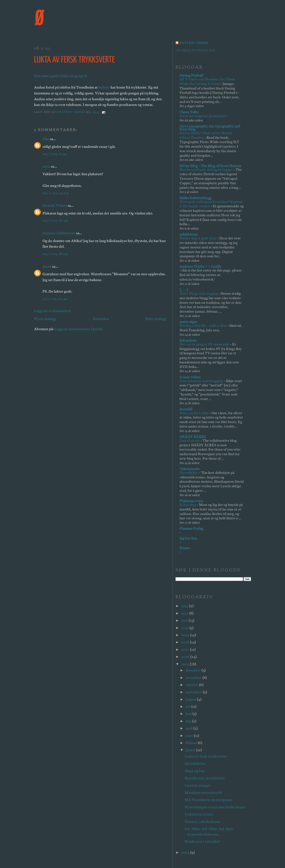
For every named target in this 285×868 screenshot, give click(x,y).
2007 (186, 649)
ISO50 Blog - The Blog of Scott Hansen (210, 166)
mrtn (46, 166)
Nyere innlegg (45, 319)
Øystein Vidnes (55, 205)
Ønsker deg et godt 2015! (198, 238)
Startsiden (101, 319)
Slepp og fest (195, 771)
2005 (185, 664)
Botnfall (186, 409)
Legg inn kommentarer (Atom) (79, 329)
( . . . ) (184, 290)
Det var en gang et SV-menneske (205, 344)
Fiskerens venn (191, 501)
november (194, 678)
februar (192, 743)
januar (191, 750)
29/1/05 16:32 (55, 220)
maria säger (188, 322)
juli (188, 707)
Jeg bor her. (188, 538)
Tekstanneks (190, 469)
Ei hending (188, 505)
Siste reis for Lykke (194, 413)
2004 (186, 852)
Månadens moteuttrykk (203, 793)
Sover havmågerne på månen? (203, 116)
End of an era (190, 441)
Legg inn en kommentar (53, 311)
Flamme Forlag (191, 528)
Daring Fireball (191, 75)
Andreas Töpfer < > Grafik (200, 266)
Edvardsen (188, 340)
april (189, 728)
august (191, 699)
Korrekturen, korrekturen (205, 778)
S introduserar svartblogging (202, 381)
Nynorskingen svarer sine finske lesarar (215, 807)
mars (190, 736)
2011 (185, 620)
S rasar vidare (190, 377)
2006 (186, 657)
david (47, 266)
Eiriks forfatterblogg (195, 198)
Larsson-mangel (197, 785)
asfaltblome (189, 234)
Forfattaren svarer (199, 814)
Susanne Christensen (59, 233)
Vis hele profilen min (195, 51)
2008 (186, 642)
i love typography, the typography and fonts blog (210, 128)
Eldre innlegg (156, 319)
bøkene (104, 87)
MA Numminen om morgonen (208, 800)
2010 (185, 628)
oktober (192, 685)
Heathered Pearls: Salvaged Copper (206, 170)
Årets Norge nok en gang (199, 293)
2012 (185, 613)
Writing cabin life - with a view (203, 326)
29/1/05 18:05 (55, 254)
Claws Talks (189, 112)
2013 (185, 606)
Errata (184, 548)
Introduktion (195, 764)
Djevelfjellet (189, 473)
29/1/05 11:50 (55, 154)
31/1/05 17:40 (55, 299)
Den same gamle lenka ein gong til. (61, 76)
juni (189, 714)
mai (189, 721)
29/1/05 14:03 (55, 193)
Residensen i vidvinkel (202, 841)
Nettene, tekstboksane (202, 822)
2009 (186, 635)
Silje (46, 139)
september (194, 692)
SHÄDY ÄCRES (193, 437)
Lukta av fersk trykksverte (206, 756)
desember (193, 670)
